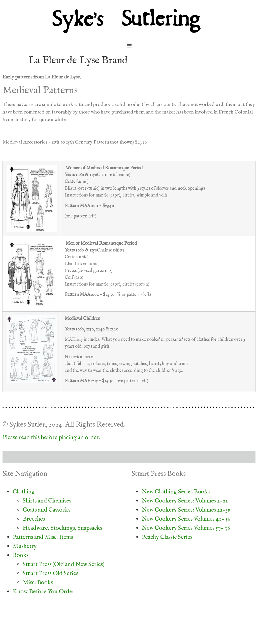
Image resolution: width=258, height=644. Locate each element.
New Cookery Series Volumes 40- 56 (186, 519)
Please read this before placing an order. (51, 438)
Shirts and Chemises (47, 501)
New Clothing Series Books (176, 492)
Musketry (25, 546)
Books (21, 555)
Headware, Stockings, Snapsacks (62, 528)
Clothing (24, 492)
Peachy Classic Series (167, 537)
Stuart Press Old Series (50, 573)
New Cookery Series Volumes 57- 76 (186, 528)
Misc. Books (38, 583)
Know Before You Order (43, 592)
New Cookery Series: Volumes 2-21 (185, 501)
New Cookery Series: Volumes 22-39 (186, 510)
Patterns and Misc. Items (43, 537)
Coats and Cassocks (46, 510)
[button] (129, 45)
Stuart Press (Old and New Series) (63, 564)
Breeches (34, 519)
